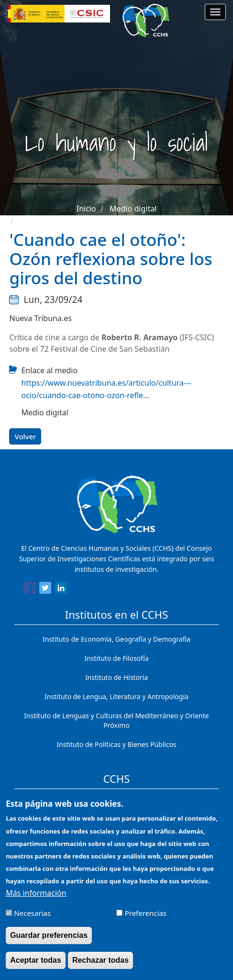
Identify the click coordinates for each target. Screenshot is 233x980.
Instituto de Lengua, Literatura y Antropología (116, 696)
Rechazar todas (100, 968)
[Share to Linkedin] (61, 590)
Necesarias (32, 921)
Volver (25, 436)
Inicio (86, 209)
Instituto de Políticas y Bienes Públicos (116, 744)
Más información (36, 901)
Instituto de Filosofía (116, 658)
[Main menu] (215, 12)
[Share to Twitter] (45, 590)
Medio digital (133, 209)
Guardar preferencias (49, 943)
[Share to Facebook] (29, 590)
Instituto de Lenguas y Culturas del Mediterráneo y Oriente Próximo (116, 720)
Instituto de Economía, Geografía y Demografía (116, 639)
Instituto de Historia (116, 677)
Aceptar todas (36, 968)
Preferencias (146, 921)
